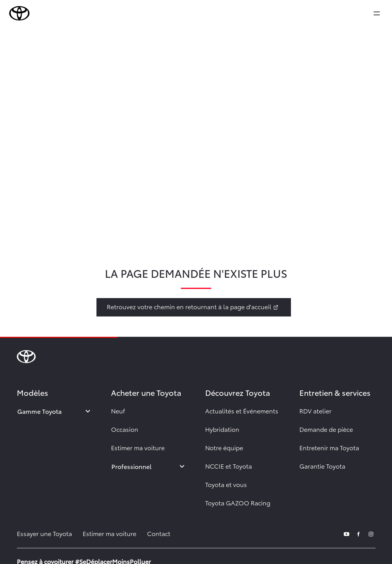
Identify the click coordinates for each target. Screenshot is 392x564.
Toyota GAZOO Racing (238, 503)
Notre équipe (224, 447)
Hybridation (222, 429)
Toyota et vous (226, 484)
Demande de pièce (326, 429)
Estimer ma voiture (138, 447)
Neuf (118, 411)
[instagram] (371, 533)
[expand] (377, 13)
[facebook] (359, 533)
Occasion (125, 429)
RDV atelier (315, 411)
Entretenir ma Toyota (329, 447)
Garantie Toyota (322, 466)
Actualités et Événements (242, 411)
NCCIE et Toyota (229, 466)
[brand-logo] (20, 13)
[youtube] (346, 533)
